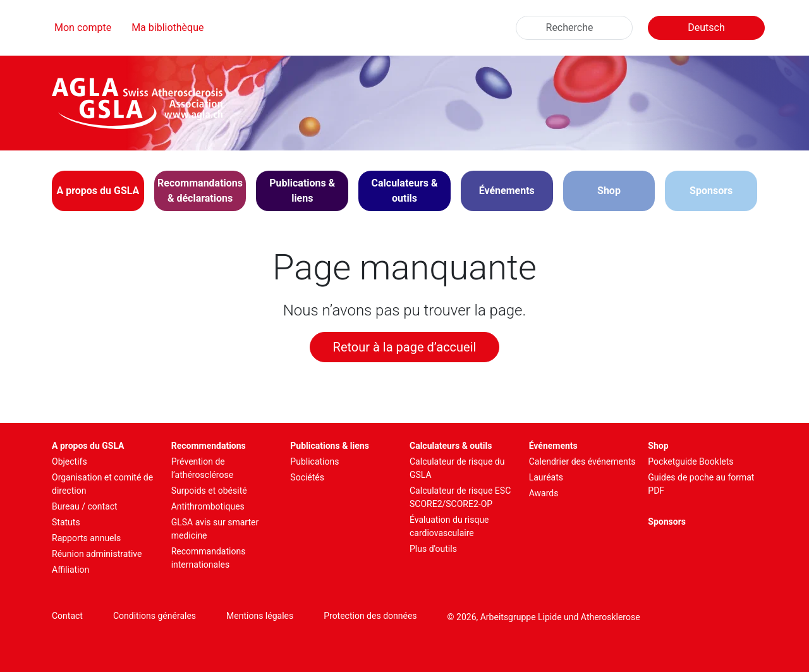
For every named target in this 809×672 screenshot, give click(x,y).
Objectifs (70, 461)
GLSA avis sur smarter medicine (215, 529)
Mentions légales (260, 616)
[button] (98, 191)
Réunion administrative (97, 554)
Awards (544, 493)
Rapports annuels (86, 538)
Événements (553, 446)
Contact (67, 616)
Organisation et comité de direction (102, 484)
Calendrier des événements (582, 461)
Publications (314, 461)
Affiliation (70, 570)
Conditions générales (155, 616)
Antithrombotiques (208, 506)
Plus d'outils (433, 549)
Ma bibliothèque (167, 27)
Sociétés (307, 477)
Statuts (66, 522)
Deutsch (706, 27)
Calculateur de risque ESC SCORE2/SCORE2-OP (460, 497)
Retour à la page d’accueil (405, 347)
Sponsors (711, 191)
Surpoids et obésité (209, 491)
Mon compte (83, 27)
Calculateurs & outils (451, 446)
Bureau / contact (85, 506)
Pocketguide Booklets (690, 461)
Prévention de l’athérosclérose (202, 468)
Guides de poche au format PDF (701, 484)
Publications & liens (330, 446)
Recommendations (209, 446)
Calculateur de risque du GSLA (457, 468)
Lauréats (546, 477)
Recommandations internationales (209, 558)
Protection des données (370, 616)
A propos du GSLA (88, 446)
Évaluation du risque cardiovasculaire (449, 526)
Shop (609, 191)
